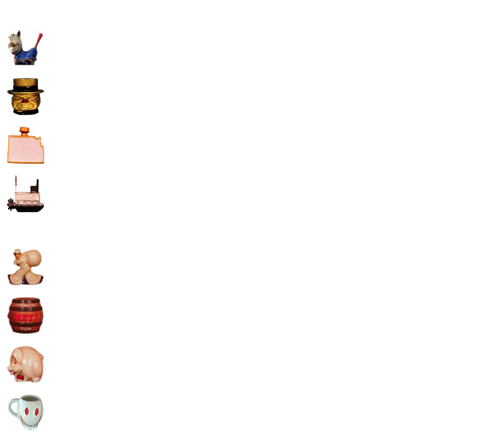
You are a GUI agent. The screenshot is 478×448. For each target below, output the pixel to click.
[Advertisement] (151, 94)
